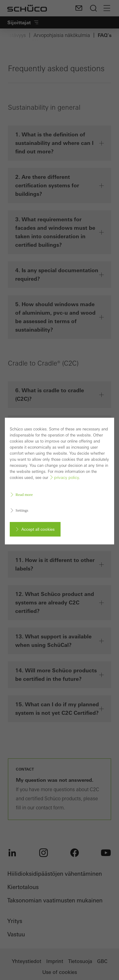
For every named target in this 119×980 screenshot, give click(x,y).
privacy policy (66, 477)
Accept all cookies (38, 529)
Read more (24, 494)
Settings (22, 510)
